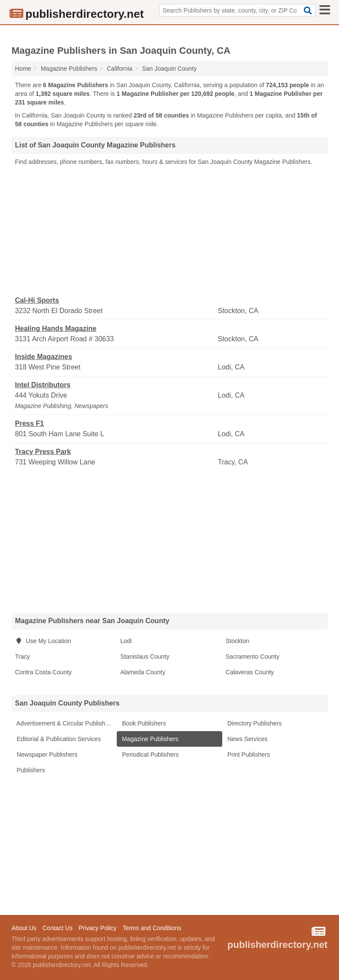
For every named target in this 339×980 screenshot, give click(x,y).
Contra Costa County (44, 672)
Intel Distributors (43, 385)
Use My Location (43, 641)
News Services (247, 739)
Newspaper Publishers (46, 755)
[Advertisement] (170, 231)
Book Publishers (143, 723)
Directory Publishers (254, 723)
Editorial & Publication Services (58, 739)
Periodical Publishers (150, 755)
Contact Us (58, 928)
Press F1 (30, 423)
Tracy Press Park (43, 452)
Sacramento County (253, 657)
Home (23, 69)
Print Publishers (248, 755)
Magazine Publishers (149, 739)
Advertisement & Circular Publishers (64, 723)
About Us (24, 928)
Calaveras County (250, 672)
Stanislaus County (145, 657)
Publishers (30, 770)
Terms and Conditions (152, 928)
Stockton (237, 641)
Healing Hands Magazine (56, 328)
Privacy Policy (97, 928)
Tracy (23, 657)
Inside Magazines (44, 357)
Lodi (126, 641)
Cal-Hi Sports (37, 300)
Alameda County (143, 672)
